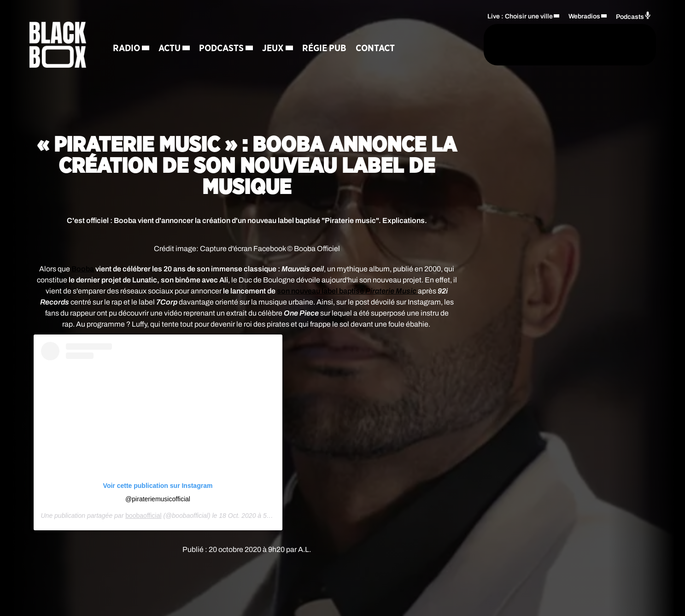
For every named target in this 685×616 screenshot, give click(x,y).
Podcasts (221, 48)
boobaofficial (143, 516)
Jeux (273, 48)
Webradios (584, 16)
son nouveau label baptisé (347, 291)
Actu (170, 48)
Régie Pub (324, 48)
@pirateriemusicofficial (158, 499)
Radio (126, 48)
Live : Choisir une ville (520, 16)
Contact (375, 48)
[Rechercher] (457, 45)
